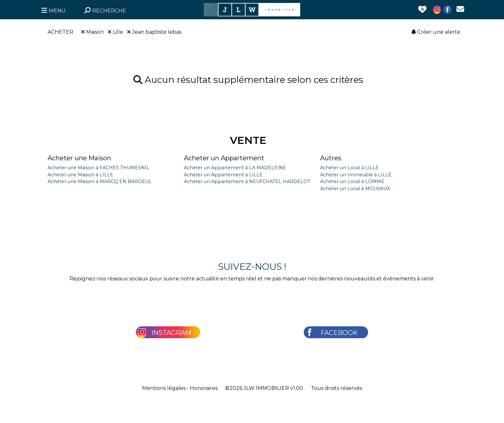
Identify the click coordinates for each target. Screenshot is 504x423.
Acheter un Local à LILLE (349, 168)
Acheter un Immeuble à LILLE (356, 175)
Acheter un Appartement (224, 158)
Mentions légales (164, 388)
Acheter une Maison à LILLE (80, 175)
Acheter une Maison (79, 158)
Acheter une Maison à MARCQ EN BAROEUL (100, 181)
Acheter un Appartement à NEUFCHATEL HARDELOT (247, 181)
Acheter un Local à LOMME (352, 181)
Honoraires (204, 388)
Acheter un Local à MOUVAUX (355, 189)
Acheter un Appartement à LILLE (223, 175)
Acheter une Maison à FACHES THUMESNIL (99, 168)
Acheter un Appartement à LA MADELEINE (235, 168)
